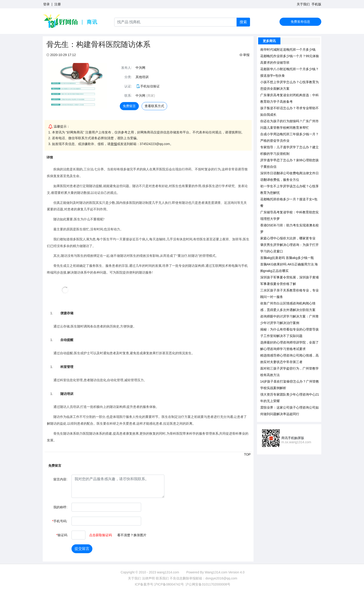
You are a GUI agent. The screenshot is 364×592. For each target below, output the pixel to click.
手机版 (316, 4)
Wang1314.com (216, 572)
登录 (46, 4)
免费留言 (129, 106)
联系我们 (162, 578)
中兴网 (140, 68)
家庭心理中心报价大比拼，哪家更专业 (288, 238)
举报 (245, 55)
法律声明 (148, 578)
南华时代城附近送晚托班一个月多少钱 (288, 50)
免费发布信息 (300, 22)
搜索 (243, 22)
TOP (247, 454)
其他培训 (142, 77)
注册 (58, 4)
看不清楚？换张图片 (132, 535)
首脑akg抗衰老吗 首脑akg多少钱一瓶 (287, 258)
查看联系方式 (154, 106)
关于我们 (303, 4)
